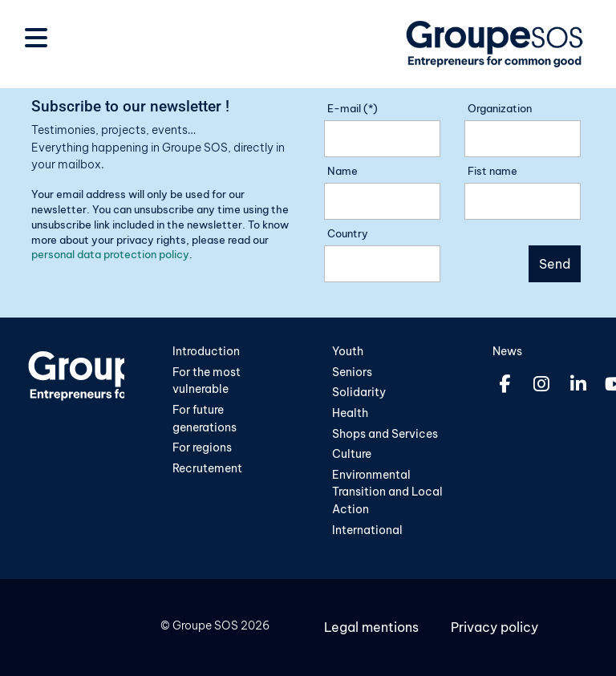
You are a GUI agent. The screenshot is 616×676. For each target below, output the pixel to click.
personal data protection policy (110, 254)
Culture (352, 454)
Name (342, 171)
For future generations (205, 419)
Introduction (206, 351)
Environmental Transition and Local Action (387, 492)
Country (348, 233)
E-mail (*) (353, 108)
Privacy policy (494, 627)
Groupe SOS (205, 625)
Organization (500, 108)
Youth (348, 351)
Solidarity (359, 392)
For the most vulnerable (207, 381)
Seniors (352, 372)
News (507, 351)
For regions (202, 447)
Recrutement (207, 468)
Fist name (492, 171)
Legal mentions (371, 627)
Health (350, 413)
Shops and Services (385, 434)
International (367, 530)
